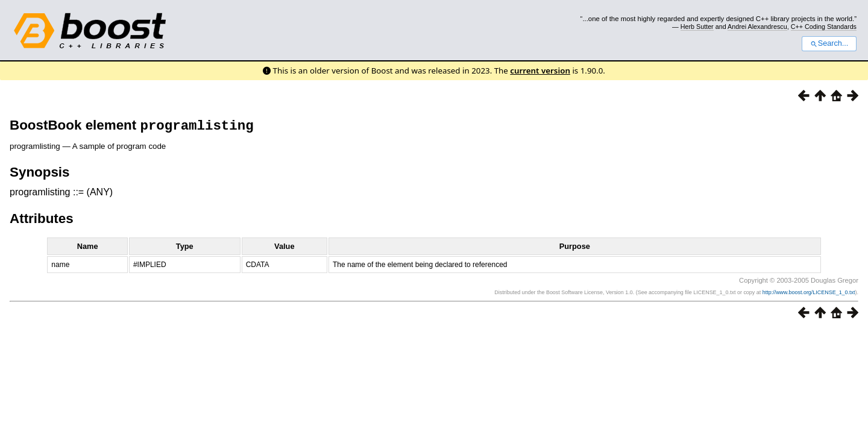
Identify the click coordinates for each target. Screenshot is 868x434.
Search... (829, 43)
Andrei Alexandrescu (757, 27)
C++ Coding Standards (824, 27)
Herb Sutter (697, 27)
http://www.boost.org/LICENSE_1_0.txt (809, 295)
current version (540, 71)
